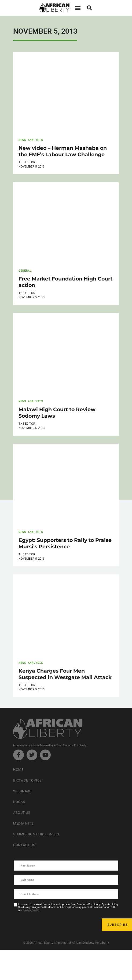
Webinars (22, 791)
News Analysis (31, 140)
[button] (78, 8)
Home (18, 770)
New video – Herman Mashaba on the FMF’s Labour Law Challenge (63, 151)
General (25, 270)
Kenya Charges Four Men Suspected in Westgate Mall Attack (65, 674)
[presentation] (55, 925)
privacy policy (31, 910)
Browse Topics (27, 780)
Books (19, 802)
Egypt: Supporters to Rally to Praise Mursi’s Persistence (65, 543)
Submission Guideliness (36, 834)
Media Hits (23, 823)
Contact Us (24, 845)
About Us (22, 813)
